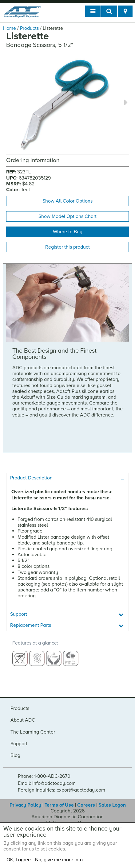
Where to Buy (68, 232)
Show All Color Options (67, 201)
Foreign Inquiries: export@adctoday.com (62, 790)
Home (10, 28)
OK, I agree (19, 860)
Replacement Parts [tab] (31, 625)
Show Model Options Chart (67, 216)
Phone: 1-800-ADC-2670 (44, 776)
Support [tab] (19, 614)
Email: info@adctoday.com (47, 783)
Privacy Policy (25, 805)
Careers (86, 805)
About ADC (23, 720)
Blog (15, 755)
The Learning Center (33, 732)
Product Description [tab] (31, 478)
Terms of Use (59, 805)
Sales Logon (112, 805)
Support (19, 744)
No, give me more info (59, 860)
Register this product (67, 247)
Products (29, 28)
